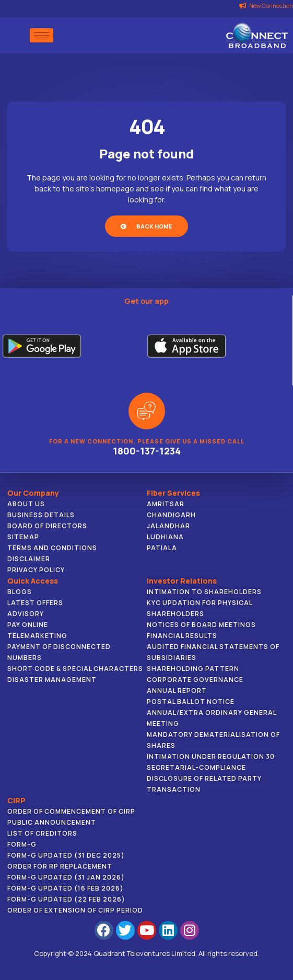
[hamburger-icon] (42, 35)
